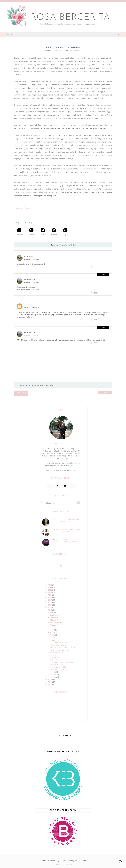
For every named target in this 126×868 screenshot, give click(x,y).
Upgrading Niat (56, 660)
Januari (53, 677)
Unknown (27, 305)
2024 (50, 587)
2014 (50, 612)
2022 (50, 592)
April (52, 635)
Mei (52, 632)
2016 (50, 607)
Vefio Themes (80, 861)
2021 (50, 595)
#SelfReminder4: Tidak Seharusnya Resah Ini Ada (64, 663)
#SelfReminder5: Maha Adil (61, 642)
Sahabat (53, 655)
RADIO (52, 637)
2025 (50, 585)
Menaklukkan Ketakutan (59, 650)
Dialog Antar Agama (58, 645)
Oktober (54, 620)
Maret (53, 672)
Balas (95, 267)
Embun (52, 640)
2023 (50, 590)
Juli (51, 627)
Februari (54, 674)
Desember (54, 615)
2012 (50, 682)
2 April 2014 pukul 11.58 (31, 282)
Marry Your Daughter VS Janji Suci (63, 647)
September (55, 622)
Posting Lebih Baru (21, 393)
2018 (50, 602)
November (55, 617)
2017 (50, 605)
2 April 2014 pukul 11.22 (31, 259)
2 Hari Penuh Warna (58, 669)
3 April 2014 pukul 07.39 (31, 335)
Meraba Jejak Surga (57, 652)
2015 (50, 610)
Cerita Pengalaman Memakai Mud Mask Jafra (66, 520)
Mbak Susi (60, 81)
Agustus (54, 625)
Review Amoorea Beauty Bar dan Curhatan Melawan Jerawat (66, 541)
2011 (50, 684)
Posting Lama (105, 392)
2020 (50, 597)
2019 (50, 600)
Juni (52, 630)
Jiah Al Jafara (28, 257)
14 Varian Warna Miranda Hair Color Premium (66, 530)
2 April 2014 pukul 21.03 (31, 307)
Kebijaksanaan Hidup (58, 667)
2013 (50, 679)
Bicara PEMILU (55, 657)
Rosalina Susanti (30, 280)
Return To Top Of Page (63, 864)
